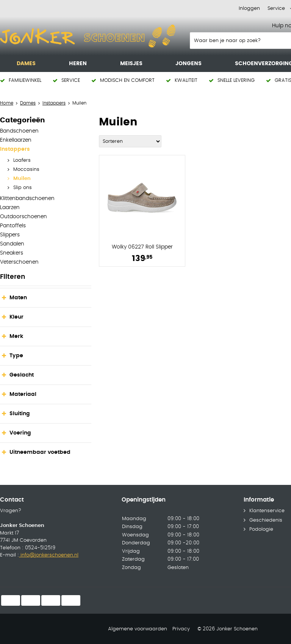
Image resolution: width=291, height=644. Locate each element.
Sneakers (12, 253)
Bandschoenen (19, 131)
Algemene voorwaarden (138, 629)
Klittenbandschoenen (27, 199)
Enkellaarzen (16, 140)
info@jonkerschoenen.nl (49, 555)
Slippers (10, 235)
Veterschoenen (19, 262)
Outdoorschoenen (23, 217)
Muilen (22, 179)
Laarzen (10, 208)
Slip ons (23, 188)
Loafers (22, 160)
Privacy (181, 629)
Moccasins (26, 170)
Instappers (15, 149)
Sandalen (12, 244)
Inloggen (249, 9)
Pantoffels (13, 226)
